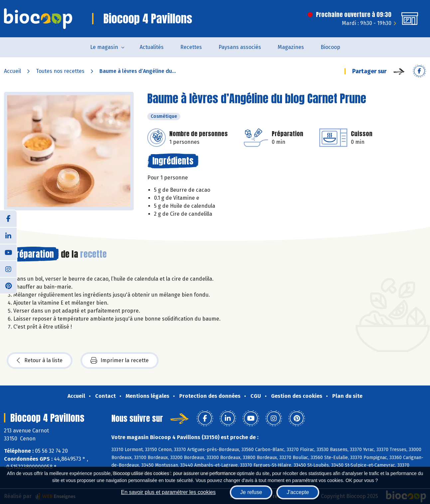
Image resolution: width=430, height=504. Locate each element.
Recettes (191, 47)
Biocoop (330, 47)
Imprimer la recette (120, 361)
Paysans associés (240, 47)
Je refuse (251, 492)
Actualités (152, 47)
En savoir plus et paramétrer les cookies (168, 492)
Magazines (291, 47)
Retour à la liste (40, 361)
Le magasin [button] (104, 47)
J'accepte (298, 492)
